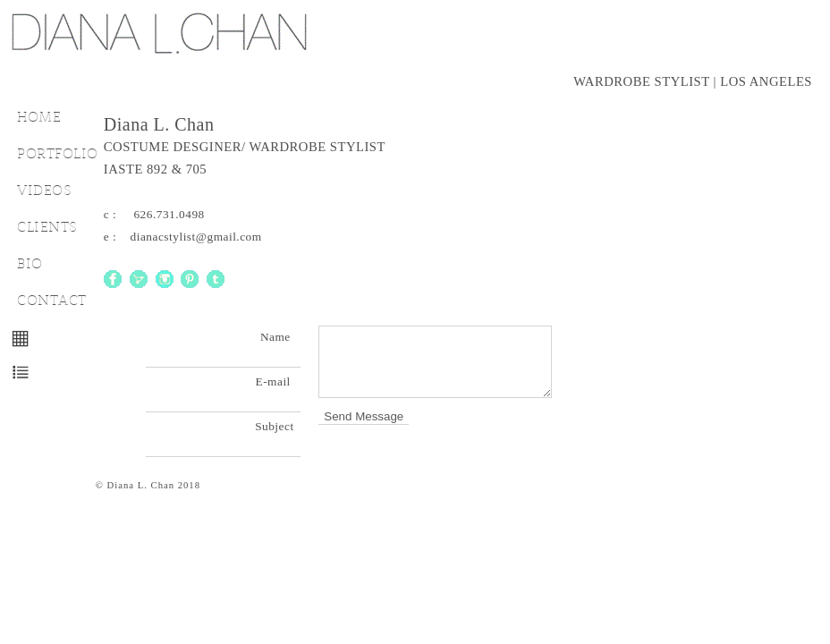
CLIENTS (47, 227)
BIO (30, 263)
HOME (39, 117)
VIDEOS (44, 190)
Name (280, 337)
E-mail (279, 381)
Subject (278, 426)
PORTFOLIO (58, 153)
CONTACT (52, 300)
